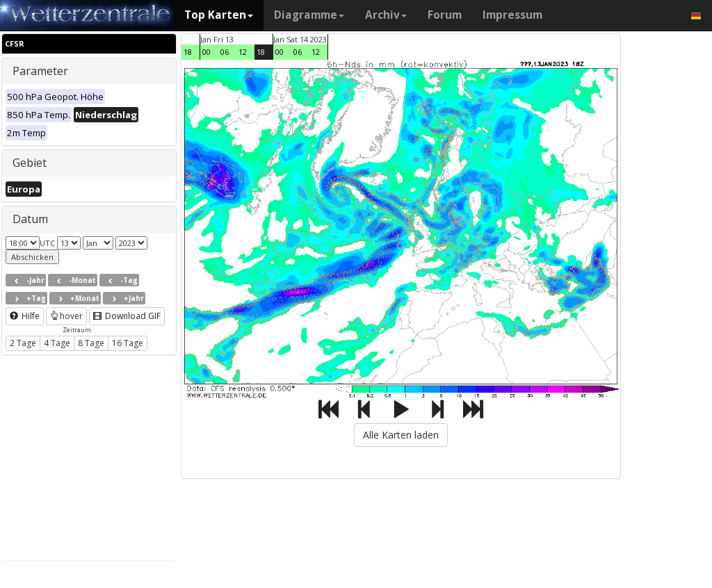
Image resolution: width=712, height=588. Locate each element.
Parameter (40, 71)
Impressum (512, 15)
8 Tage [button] (91, 343)
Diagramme (309, 15)
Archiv (386, 15)
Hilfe (25, 316)
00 (207, 52)
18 (188, 52)
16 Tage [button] (128, 343)
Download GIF (127, 316)
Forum (445, 15)
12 (243, 52)
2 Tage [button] (23, 343)
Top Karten (219, 15)
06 (225, 52)
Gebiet (30, 163)
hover (66, 316)
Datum (30, 219)
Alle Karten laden (401, 435)
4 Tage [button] (57, 343)
